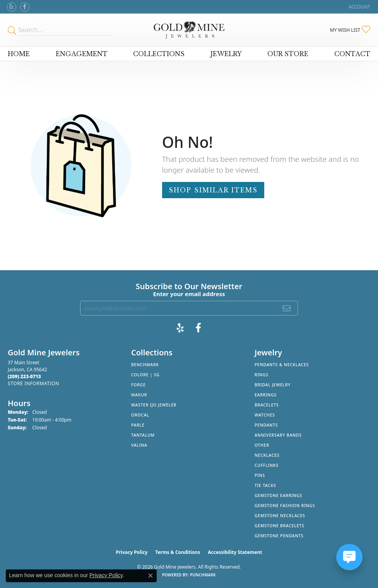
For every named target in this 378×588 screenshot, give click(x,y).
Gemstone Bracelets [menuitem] (280, 526)
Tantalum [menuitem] (143, 435)
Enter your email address (189, 294)
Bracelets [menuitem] (267, 405)
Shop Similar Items (213, 190)
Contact (352, 54)
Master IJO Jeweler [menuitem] (154, 405)
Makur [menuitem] (139, 395)
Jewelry (226, 54)
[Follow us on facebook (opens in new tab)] (25, 7)
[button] (359, 7)
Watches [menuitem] (265, 415)
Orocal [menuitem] (140, 415)
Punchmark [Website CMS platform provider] (203, 575)
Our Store (288, 54)
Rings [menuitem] (262, 375)
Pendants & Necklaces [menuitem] (282, 365)
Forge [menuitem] (139, 385)
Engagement (82, 54)
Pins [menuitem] (260, 475)
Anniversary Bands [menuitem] (278, 435)
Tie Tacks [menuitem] (265, 485)
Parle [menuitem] (138, 425)
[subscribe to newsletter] (287, 308)
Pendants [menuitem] (266, 425)
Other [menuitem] (262, 445)
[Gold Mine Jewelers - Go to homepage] (189, 30)
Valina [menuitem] (139, 445)
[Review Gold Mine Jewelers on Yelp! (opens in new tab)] (12, 7)
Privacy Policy (132, 552)
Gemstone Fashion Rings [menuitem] (285, 506)
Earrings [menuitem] (266, 395)
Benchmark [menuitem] (145, 365)
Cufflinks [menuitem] (267, 465)
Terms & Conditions (178, 552)
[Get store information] (33, 383)
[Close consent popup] (151, 576)
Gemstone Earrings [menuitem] (278, 495)
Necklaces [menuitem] (267, 455)
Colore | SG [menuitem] (145, 375)
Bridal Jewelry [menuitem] (273, 385)
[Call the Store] (24, 376)
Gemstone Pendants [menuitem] (279, 536)
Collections (159, 54)
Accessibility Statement (235, 552)
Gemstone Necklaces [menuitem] (280, 516)
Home (19, 54)
